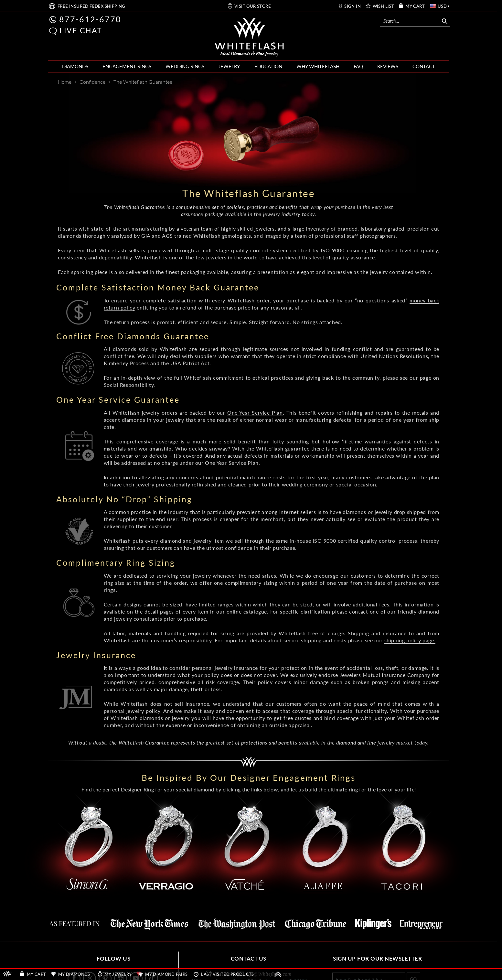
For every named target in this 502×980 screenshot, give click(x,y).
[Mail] (435, 82)
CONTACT (424, 66)
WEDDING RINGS (185, 66)
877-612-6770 (90, 19)
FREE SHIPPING (91, 6)
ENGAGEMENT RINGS (127, 66)
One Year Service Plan (255, 413)
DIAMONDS (75, 66)
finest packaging (186, 272)
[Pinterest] (410, 82)
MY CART (415, 6)
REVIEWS (388, 66)
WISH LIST (384, 6)
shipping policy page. (410, 640)
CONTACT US (249, 958)
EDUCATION (268, 66)
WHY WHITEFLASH (318, 66)
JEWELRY (229, 66)
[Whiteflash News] (422, 82)
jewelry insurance (236, 668)
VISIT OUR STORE (253, 6)
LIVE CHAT (81, 30)
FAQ (358, 66)
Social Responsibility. (129, 385)
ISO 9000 (325, 541)
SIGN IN (352, 6)
